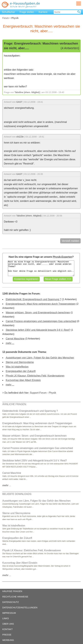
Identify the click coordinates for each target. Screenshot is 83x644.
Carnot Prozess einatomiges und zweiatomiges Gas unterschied (41, 321)
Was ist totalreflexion (17, 367)
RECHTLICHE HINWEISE (15, 597)
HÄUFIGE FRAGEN (12, 591)
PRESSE (7, 635)
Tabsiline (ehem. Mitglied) (27, 92)
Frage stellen (27, 12)
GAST (19, 102)
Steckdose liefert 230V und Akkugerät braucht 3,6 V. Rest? (38, 330)
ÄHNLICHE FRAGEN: (14, 404)
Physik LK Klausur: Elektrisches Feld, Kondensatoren (35, 376)
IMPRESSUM (9, 613)
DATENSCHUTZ (11, 602)
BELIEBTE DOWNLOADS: (17, 494)
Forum (6, 18)
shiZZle (20, 137)
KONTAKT (8, 629)
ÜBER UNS (8, 624)
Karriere (43, 12)
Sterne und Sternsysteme (20, 362)
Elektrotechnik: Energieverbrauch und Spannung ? (34, 299)
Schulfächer (8, 12)
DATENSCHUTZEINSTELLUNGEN (20, 608)
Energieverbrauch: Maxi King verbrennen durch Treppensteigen (41, 304)
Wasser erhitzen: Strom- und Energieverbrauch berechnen (38, 313)
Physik (52, 393)
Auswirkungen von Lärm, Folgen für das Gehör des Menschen (40, 358)
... (7, 485)
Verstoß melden (70, 241)
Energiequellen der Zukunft (21, 371)
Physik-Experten (62, 257)
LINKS (6, 618)
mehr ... (10, 343)
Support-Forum (38, 393)
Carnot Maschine (15, 339)
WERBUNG (8, 640)
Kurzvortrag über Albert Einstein (23, 380)
